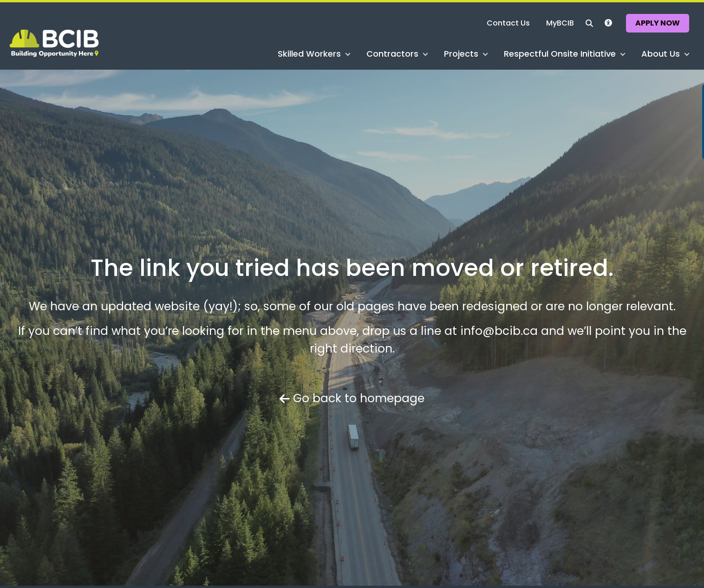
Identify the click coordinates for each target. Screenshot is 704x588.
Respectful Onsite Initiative (560, 53)
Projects (462, 53)
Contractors (393, 53)
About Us (661, 53)
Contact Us (511, 23)
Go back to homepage (352, 398)
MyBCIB (563, 23)
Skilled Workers (310, 53)
